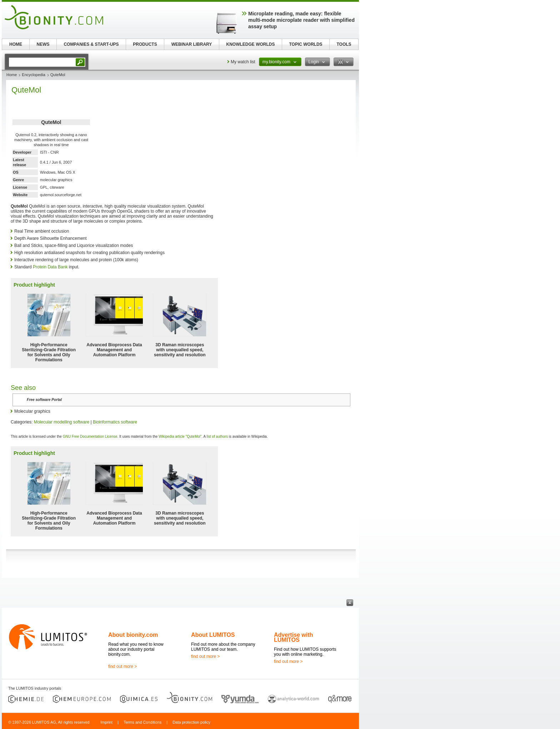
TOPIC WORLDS (306, 44)
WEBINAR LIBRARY (192, 44)
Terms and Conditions (142, 722)
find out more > (122, 666)
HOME (16, 44)
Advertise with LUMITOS (293, 637)
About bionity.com (133, 635)
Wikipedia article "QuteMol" (180, 437)
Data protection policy (191, 722)
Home (12, 75)
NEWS (43, 44)
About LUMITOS (213, 635)
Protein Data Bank (50, 267)
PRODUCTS (145, 44)
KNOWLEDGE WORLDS (251, 44)
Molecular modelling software (62, 422)
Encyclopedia (33, 75)
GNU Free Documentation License (90, 437)
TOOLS (344, 44)
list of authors (217, 437)
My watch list (243, 62)
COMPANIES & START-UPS (91, 44)
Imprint (106, 722)
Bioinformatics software (115, 422)
